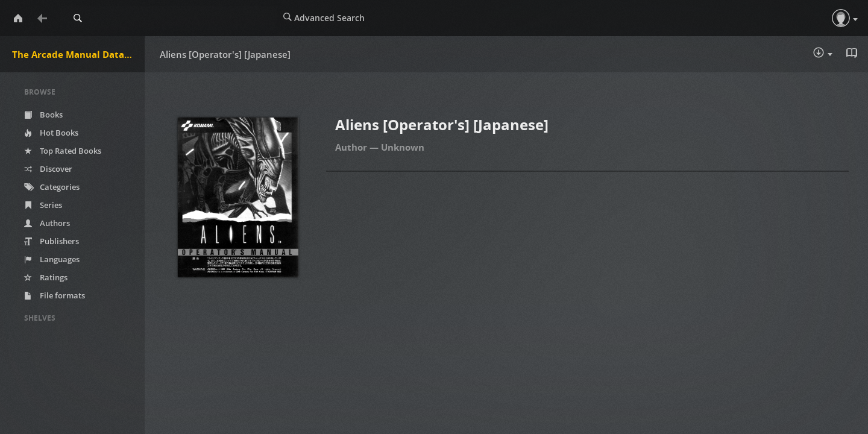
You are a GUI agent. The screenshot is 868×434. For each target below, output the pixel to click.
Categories (52, 187)
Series (43, 205)
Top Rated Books (63, 151)
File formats (55, 295)
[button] (841, 18)
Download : (823, 54)
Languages (52, 259)
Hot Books (51, 133)
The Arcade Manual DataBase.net (78, 54)
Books (43, 115)
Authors (47, 223)
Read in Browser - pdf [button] (853, 53)
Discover (48, 169)
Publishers (52, 241)
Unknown (403, 147)
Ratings (46, 277)
